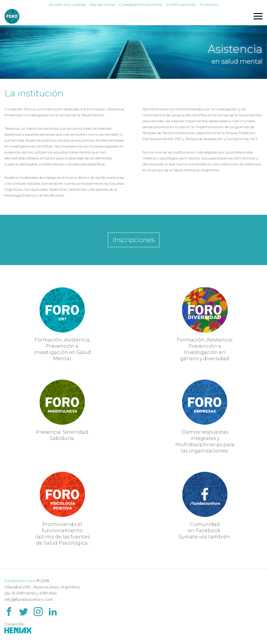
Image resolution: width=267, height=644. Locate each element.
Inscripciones (102, 4)
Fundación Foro (20, 581)
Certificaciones (181, 4)
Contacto (209, 4)
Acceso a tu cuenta (67, 4)
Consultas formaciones (141, 4)
